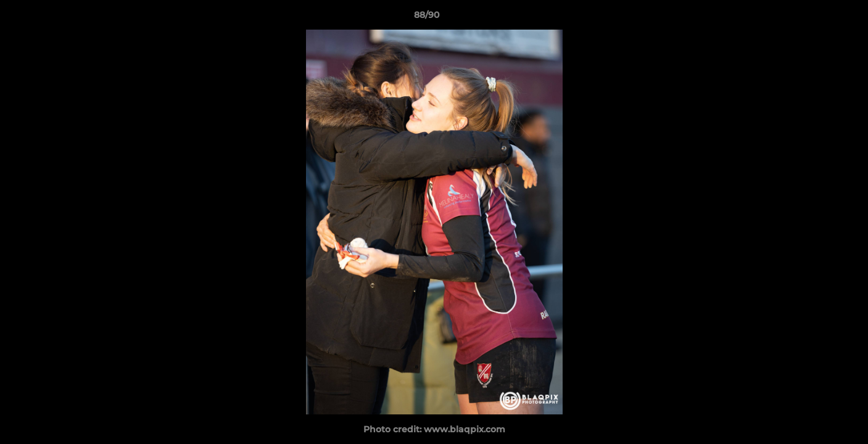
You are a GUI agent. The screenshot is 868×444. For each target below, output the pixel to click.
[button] (816, 18)
